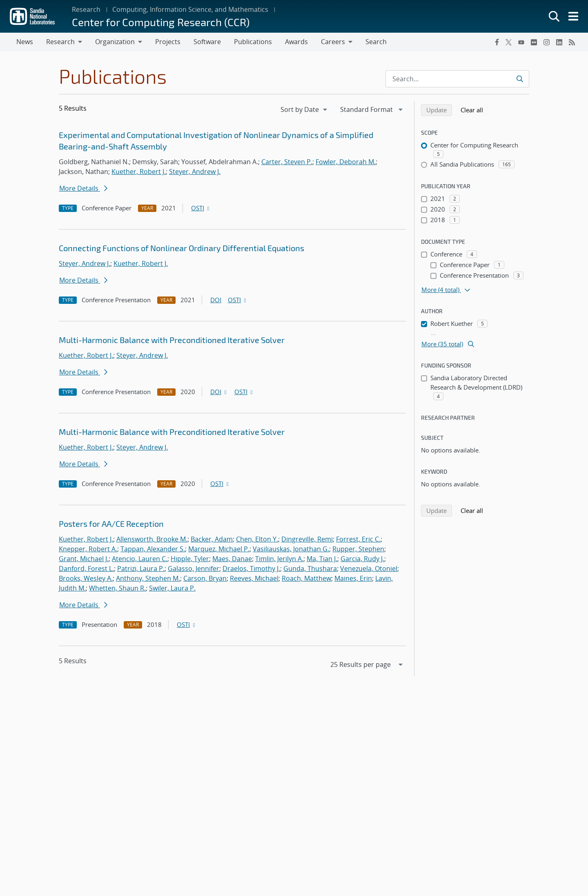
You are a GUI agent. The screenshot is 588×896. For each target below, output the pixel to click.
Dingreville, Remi (307, 539)
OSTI (201, 208)
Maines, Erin (353, 578)
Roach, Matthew (306, 578)
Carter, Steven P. (287, 162)
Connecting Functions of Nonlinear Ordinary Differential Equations (182, 248)
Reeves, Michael (254, 578)
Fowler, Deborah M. (346, 162)
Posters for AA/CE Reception (111, 524)
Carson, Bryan (205, 578)
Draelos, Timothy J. (251, 568)
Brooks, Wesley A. (86, 578)
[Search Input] (457, 79)
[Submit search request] (520, 79)
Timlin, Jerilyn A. (279, 559)
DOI (216, 300)
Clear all (474, 109)
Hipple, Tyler (190, 559)
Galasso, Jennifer (194, 568)
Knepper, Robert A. (88, 549)
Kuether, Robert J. (139, 172)
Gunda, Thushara (310, 568)
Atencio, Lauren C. (140, 559)
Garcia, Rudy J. (362, 559)
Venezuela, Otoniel (369, 568)
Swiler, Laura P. (172, 588)
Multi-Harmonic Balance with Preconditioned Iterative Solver (172, 340)
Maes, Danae (232, 559)
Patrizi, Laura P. (141, 568)
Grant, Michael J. (84, 559)
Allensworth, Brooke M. (152, 539)
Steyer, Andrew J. (195, 172)
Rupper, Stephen (358, 549)
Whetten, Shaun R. (117, 588)
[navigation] (305, 109)
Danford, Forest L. (86, 568)
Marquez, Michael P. (219, 549)
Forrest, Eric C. (358, 539)
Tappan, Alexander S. (153, 549)
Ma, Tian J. (322, 559)
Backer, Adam (212, 539)
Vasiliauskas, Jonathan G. (291, 549)
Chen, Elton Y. (257, 539)
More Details (83, 188)
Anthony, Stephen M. (148, 578)
